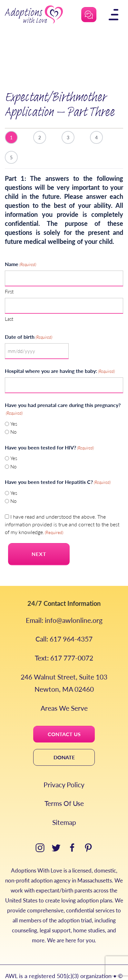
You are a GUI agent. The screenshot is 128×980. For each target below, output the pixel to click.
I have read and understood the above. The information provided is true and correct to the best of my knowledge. (62, 509)
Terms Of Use (64, 788)
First (9, 276)
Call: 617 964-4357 (64, 624)
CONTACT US (64, 719)
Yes (14, 408)
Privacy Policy (64, 769)
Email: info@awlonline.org (64, 605)
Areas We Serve (64, 693)
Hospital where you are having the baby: (60, 356)
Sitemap (64, 807)
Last (9, 304)
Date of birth (29, 322)
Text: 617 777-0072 (64, 643)
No (13, 416)
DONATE (64, 742)
